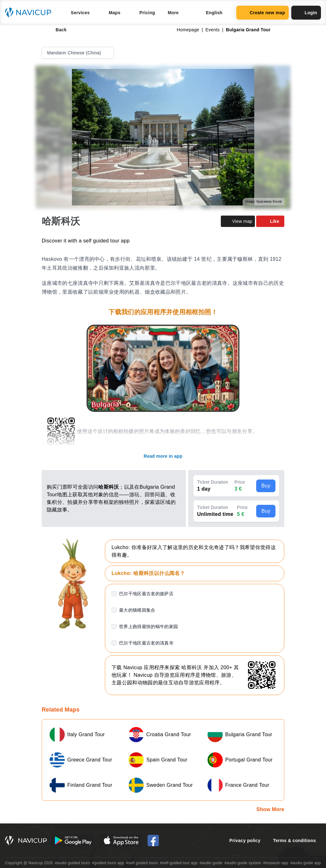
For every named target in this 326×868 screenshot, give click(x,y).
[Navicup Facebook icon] (153, 840)
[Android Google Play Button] (73, 840)
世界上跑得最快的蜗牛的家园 (148, 627)
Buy (266, 486)
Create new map (263, 13)
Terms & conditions (295, 840)
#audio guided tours (73, 863)
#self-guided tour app (179, 863)
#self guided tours (142, 863)
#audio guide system (243, 863)
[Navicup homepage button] (30, 13)
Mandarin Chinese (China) (78, 53)
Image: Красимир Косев (263, 202)
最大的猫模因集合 (137, 610)
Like (270, 221)
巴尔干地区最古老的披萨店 (146, 594)
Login (306, 13)
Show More (270, 809)
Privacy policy (245, 840)
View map (238, 221)
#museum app (276, 863)
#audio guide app (306, 863)
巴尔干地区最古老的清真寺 (146, 643)
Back (57, 30)
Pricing (147, 13)
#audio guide (211, 863)
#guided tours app (108, 863)
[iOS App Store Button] (121, 840)
